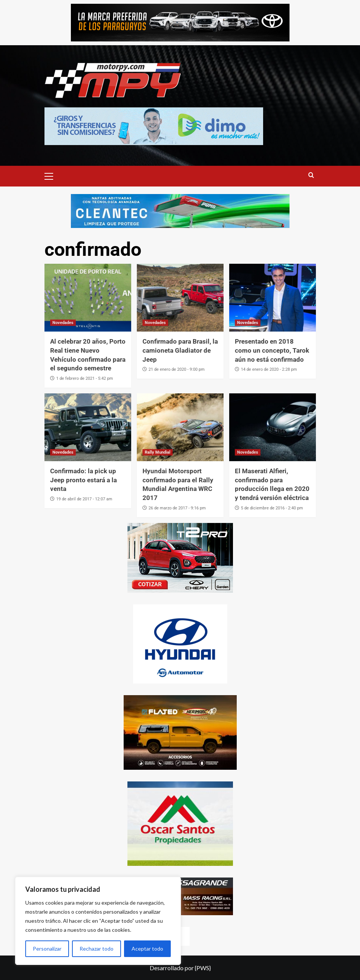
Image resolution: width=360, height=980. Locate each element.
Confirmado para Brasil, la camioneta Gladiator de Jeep (180, 350)
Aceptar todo (147, 949)
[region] (98, 921)
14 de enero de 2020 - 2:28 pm (269, 369)
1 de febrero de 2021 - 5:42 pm (85, 378)
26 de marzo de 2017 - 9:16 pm (177, 508)
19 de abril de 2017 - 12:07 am (84, 499)
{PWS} (203, 968)
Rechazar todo (97, 949)
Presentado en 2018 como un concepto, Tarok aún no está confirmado (272, 350)
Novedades (63, 323)
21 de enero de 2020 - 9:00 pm (177, 369)
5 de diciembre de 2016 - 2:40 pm (272, 508)
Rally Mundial (158, 452)
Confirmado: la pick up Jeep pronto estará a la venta (83, 480)
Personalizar (47, 949)
